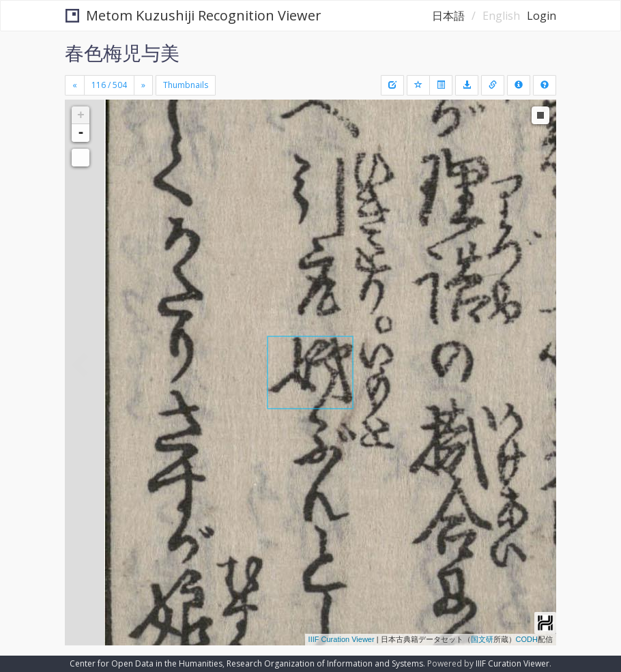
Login (541, 16)
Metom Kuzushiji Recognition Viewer (193, 15)
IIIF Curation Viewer (342, 639)
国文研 (482, 639)
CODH (527, 639)
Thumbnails (186, 85)
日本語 (448, 16)
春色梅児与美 (122, 53)
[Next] (143, 85)
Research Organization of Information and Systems (325, 663)
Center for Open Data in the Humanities (146, 663)
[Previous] (75, 85)
